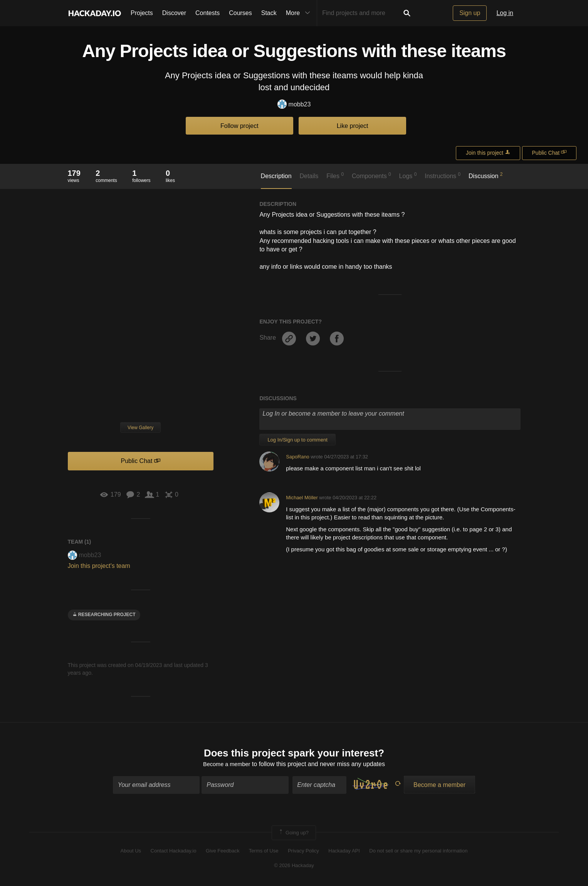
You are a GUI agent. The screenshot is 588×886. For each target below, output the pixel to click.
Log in (505, 13)
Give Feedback (223, 852)
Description (276, 176)
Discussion (486, 175)
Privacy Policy (303, 852)
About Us (131, 852)
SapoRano (297, 457)
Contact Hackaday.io (174, 852)
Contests (207, 13)
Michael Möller (302, 498)
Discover (174, 13)
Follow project (239, 126)
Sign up (470, 13)
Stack (269, 13)
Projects (142, 13)
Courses (240, 13)
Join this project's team (99, 566)
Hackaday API (344, 852)
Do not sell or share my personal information (418, 852)
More (300, 13)
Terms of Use (264, 852)
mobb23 (294, 105)
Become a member (227, 766)
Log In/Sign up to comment (297, 440)
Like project (353, 126)
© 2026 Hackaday (294, 867)
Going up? (293, 834)
